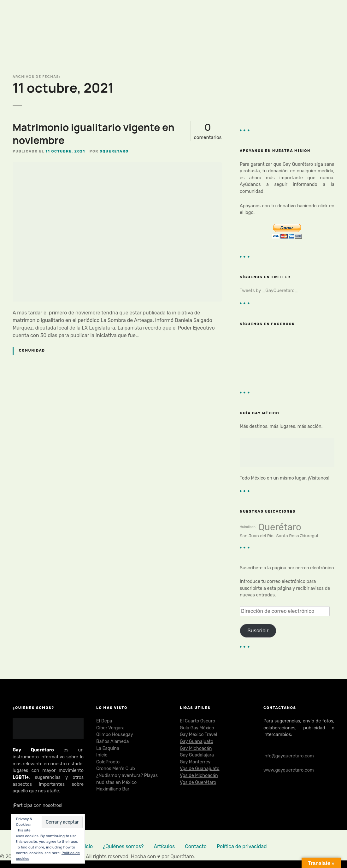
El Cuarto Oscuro (197, 721)
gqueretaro (114, 151)
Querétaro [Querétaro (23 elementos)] (279, 527)
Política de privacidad (242, 846)
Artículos (165, 846)
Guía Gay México (197, 728)
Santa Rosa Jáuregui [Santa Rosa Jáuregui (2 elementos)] (297, 536)
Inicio (102, 755)
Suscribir (258, 631)
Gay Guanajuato (197, 742)
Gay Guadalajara (197, 755)
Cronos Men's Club (116, 769)
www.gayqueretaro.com (289, 770)
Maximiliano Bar (113, 789)
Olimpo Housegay (115, 735)
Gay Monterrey (195, 762)
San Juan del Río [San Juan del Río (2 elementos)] (257, 536)
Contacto (196, 846)
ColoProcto (108, 762)
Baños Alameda (112, 742)
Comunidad (32, 351)
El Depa (104, 721)
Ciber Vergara (110, 728)
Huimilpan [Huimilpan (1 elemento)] (248, 527)
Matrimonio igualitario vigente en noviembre (94, 134)
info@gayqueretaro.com (289, 756)
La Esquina (108, 748)
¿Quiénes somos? (123, 846)
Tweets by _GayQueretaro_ (269, 291)
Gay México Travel (198, 735)
